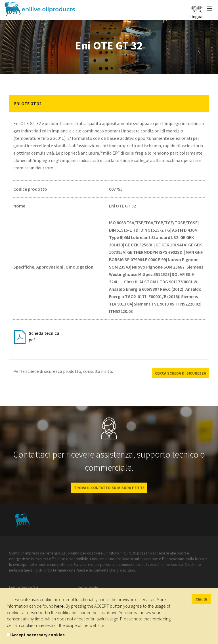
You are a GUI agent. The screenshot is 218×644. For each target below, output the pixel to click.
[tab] (109, 103)
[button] (200, 103)
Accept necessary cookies (38, 635)
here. (59, 606)
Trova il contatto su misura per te (109, 488)
